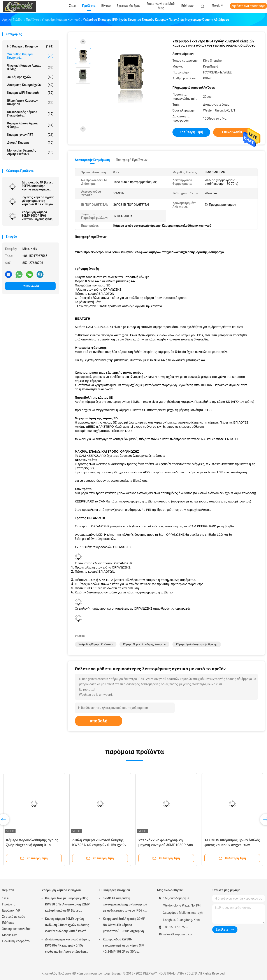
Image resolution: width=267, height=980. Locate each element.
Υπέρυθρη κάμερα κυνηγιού (61, 890)
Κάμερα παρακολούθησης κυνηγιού (144, 644)
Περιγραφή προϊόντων (132, 160)
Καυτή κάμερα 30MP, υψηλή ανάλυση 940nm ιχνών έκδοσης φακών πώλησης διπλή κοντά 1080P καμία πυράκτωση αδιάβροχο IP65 (67, 926)
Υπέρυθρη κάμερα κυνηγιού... (30, 56)
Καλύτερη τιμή (191, 132)
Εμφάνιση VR (11, 910)
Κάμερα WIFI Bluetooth (30, 93)
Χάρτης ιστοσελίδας (16, 929)
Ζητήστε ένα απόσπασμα (248, 6)
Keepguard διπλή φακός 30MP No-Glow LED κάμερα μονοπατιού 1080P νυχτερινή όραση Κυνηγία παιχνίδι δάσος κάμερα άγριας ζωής (124, 926)
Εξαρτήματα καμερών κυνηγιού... (30, 102)
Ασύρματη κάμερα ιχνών (30, 85)
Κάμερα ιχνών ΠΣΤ (30, 135)
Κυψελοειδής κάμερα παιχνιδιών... (30, 114)
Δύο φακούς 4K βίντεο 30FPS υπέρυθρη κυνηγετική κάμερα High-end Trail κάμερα (38, 186)
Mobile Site (10, 935)
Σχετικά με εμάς (14, 917)
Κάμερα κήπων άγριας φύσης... (30, 125)
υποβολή (99, 721)
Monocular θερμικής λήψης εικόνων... (30, 152)
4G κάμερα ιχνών (30, 77)
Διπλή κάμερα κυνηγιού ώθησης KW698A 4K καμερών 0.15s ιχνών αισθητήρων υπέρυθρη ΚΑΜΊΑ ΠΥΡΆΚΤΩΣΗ (68, 946)
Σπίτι (6, 898)
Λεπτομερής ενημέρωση (92, 160)
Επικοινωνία (30, 286)
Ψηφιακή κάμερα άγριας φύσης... (30, 67)
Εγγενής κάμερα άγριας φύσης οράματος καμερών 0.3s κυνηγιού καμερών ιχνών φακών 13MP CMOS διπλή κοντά (38, 201)
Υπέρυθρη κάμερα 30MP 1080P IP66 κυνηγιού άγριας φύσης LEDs (38, 216)
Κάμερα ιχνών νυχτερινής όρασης (197, 644)
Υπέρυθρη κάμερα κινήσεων (96, 644)
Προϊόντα (9, 904)
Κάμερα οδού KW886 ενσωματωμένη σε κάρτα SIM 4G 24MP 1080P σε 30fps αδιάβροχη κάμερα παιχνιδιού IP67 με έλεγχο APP (124, 946)
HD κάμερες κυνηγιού (30, 46)
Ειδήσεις (8, 923)
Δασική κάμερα (30, 143)
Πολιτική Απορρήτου (17, 941)
